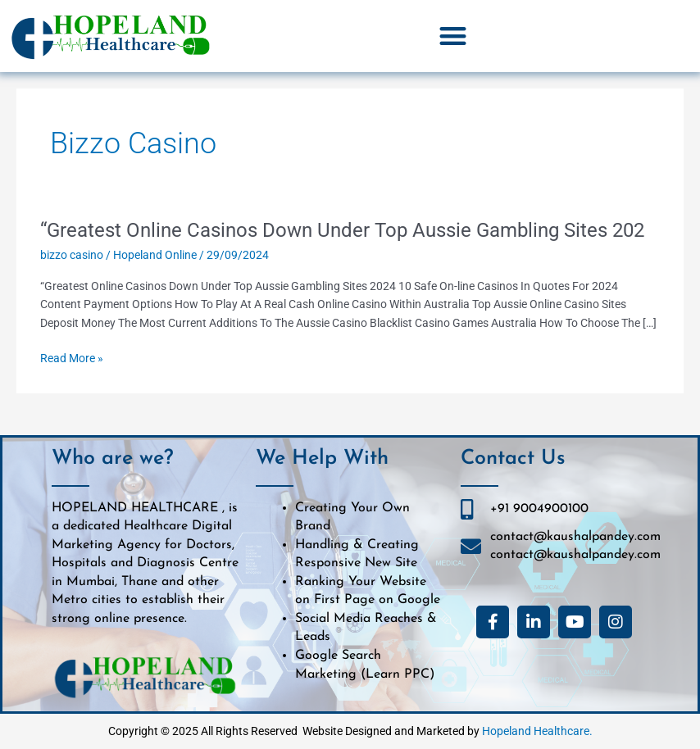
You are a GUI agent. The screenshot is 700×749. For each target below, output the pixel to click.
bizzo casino (72, 255)
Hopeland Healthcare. (537, 731)
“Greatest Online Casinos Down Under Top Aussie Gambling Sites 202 (342, 230)
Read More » (72, 359)
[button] (453, 36)
